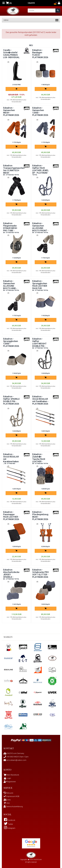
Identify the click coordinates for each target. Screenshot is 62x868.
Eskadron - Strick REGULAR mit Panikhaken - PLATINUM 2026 (40, 400)
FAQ (7, 803)
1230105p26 (17, 489)
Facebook (10, 820)
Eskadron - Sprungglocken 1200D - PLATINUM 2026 (11, 342)
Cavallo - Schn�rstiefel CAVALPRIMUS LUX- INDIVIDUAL (11, 54)
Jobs (7, 800)
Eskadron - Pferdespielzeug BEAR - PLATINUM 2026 (40, 516)
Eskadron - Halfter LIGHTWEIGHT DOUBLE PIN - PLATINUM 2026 (40, 344)
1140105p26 (17, 604)
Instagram (10, 828)
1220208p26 (17, 431)
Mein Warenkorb (13, 775)
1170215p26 (45, 258)
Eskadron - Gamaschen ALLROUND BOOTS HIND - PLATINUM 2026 (11, 286)
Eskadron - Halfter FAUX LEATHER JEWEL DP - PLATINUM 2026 (41, 170)
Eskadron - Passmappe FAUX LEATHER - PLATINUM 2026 (11, 516)
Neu (31, 45)
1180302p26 (45, 85)
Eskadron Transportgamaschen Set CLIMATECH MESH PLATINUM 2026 (14, 170)
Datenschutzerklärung (13, 807)
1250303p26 (17, 547)
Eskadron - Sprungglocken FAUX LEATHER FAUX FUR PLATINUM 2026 (40, 286)
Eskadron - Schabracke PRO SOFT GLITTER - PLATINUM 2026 (41, 573)
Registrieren (10, 782)
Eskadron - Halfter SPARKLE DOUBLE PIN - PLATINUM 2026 (11, 400)
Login (7, 778)
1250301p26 (45, 489)
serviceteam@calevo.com (15, 760)
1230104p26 (45, 431)
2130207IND (17, 85)
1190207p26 (17, 373)
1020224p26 (45, 604)
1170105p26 (17, 142)
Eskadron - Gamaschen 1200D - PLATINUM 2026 (40, 111)
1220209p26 (45, 200)
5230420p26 (45, 547)
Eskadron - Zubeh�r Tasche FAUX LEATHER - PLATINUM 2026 (40, 459)
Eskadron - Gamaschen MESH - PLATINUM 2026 (11, 111)
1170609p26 (17, 200)
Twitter (8, 824)
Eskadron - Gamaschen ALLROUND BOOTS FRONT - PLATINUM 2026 (40, 228)
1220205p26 (45, 373)
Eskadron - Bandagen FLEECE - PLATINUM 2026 (40, 54)
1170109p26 (45, 142)
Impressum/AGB (11, 796)
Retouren (8, 793)
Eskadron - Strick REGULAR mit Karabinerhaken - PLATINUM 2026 (11, 460)
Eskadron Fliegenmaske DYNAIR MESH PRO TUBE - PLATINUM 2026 (11, 228)
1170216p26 (17, 316)
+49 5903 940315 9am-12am (16, 757)
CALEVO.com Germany (14, 753)
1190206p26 (45, 316)
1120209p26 (17, 258)
